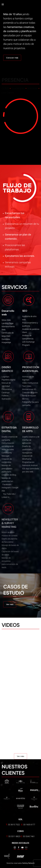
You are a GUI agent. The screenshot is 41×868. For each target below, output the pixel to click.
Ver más (10, 604)
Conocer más (12, 58)
